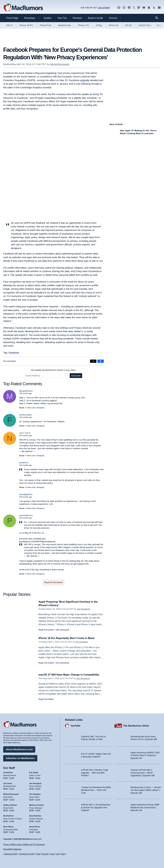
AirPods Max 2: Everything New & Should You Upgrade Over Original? (96, 807)
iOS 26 (128, 25)
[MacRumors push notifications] (149, 8)
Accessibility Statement (12, 849)
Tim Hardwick (82, 642)
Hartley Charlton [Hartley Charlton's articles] (10, 804)
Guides (48, 18)
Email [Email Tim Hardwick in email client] (32, 799)
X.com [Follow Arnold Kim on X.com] (12, 777)
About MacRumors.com (19, 749)
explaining (51, 73)
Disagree (40, 408)
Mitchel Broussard (60, 64)
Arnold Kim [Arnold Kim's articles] (8, 772)
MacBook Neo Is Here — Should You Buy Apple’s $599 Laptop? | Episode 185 (146, 789)
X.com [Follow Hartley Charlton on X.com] (12, 810)
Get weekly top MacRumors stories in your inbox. (54, 370)
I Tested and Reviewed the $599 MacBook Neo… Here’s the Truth (96, 789)
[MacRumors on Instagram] (124, 8)
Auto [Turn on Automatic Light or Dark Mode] (53, 854)
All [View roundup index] (159, 25)
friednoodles (25, 415)
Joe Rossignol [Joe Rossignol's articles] (35, 783)
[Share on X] (93, 361)
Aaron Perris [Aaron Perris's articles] (35, 826)
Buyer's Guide (95, 18)
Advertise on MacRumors (20, 758)
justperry (24, 463)
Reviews (77, 18)
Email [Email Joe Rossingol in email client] (32, 788)
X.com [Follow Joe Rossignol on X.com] (38, 788)
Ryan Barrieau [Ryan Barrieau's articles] (35, 815)
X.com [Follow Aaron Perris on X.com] (38, 831)
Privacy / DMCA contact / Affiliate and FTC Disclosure (24, 844)
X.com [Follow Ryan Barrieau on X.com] (38, 820)
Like (34, 408)
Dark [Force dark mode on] (63, 854)
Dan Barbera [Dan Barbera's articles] (8, 815)
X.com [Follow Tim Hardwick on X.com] (38, 799)
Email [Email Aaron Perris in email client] (32, 831)
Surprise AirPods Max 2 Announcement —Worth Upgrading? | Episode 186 (143, 772)
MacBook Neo (65, 25)
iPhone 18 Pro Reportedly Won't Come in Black (69, 638)
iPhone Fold (45, 25)
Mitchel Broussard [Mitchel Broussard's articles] (11, 793)
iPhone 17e (83, 25)
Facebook (14, 353)
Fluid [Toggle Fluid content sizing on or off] (38, 854)
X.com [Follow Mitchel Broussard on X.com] (12, 799)
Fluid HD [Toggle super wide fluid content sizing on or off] (45, 854)
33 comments (9, 361)
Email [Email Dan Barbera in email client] (5, 820)
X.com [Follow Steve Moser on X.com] (12, 831)
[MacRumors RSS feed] (154, 8)
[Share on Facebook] (101, 361)
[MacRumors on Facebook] (129, 8)
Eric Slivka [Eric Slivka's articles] (34, 772)
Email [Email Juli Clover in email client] (5, 788)
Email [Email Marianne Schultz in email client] (32, 810)
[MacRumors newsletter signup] (159, 8)
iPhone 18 (113, 25)
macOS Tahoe (145, 25)
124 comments (62, 663)
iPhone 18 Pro (26, 25)
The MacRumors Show (136, 725)
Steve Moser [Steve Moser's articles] (8, 826)
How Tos (62, 18)
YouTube (75, 725)
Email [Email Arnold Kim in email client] (5, 777)
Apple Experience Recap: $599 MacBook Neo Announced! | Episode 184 (145, 807)
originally (85, 80)
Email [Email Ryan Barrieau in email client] (32, 820)
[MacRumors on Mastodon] (139, 8)
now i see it (25, 433)
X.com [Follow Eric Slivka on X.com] (38, 777)
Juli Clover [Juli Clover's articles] (8, 783)
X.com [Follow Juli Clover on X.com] (12, 788)
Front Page (12, 18)
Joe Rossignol (83, 609)
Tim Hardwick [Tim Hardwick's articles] (35, 793)
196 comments (62, 630)
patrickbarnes (26, 515)
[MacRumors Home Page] (23, 8)
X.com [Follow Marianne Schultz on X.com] (38, 810)
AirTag (99, 25)
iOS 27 (9, 25)
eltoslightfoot (26, 494)
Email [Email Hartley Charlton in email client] (5, 810)
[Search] (158, 18)
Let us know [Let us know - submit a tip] (104, 8)
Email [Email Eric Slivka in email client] (32, 777)
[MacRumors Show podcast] (119, 8)
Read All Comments (54, 582)
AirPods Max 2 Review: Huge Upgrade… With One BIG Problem (95, 772)
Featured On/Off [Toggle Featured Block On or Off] (10, 854)
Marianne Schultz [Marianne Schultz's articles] (37, 804)
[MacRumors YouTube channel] (144, 8)
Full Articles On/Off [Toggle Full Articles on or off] (27, 854)
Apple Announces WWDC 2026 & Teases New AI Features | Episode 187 (145, 755)
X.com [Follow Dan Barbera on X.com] (12, 820)
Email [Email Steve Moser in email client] (5, 831)
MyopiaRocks (26, 391)
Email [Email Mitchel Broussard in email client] (5, 799)
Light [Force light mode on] (58, 854)
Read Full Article (46, 630)
